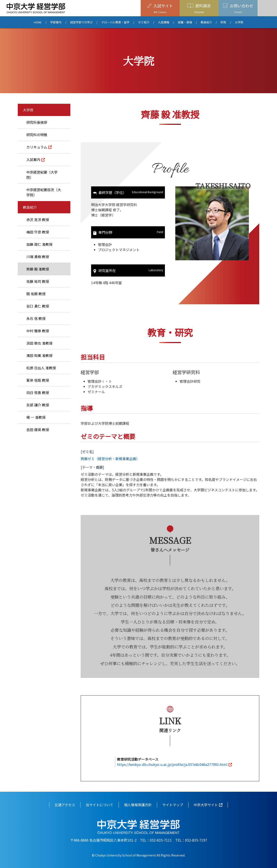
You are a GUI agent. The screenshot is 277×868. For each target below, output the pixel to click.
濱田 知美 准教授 (39, 355)
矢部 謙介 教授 (38, 405)
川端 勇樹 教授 (38, 257)
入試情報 (164, 22)
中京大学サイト (206, 805)
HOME (38, 22)
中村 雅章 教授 (38, 331)
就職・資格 (185, 22)
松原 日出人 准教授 (41, 368)
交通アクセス (65, 805)
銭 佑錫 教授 (36, 294)
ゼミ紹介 (144, 22)
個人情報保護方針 (138, 805)
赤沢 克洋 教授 (38, 220)
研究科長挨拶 (37, 122)
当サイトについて (100, 805)
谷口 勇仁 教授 (38, 306)
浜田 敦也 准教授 (39, 343)
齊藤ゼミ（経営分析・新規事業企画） (110, 459)
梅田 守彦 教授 (38, 232)
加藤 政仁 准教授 (39, 244)
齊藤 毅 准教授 (38, 269)
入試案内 (33, 160)
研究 (223, 22)
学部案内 (56, 22)
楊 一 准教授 (36, 417)
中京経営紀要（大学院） (42, 175)
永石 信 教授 (36, 318)
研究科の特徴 (37, 135)
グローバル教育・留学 (115, 22)
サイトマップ (173, 805)
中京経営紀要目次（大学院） (44, 192)
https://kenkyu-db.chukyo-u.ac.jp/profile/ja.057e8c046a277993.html (172, 764)
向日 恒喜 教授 (38, 392)
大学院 (239, 22)
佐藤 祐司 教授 (38, 281)
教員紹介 (206, 22)
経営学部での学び (81, 22)
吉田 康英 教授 (38, 430)
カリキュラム (37, 147)
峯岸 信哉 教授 (38, 380)
